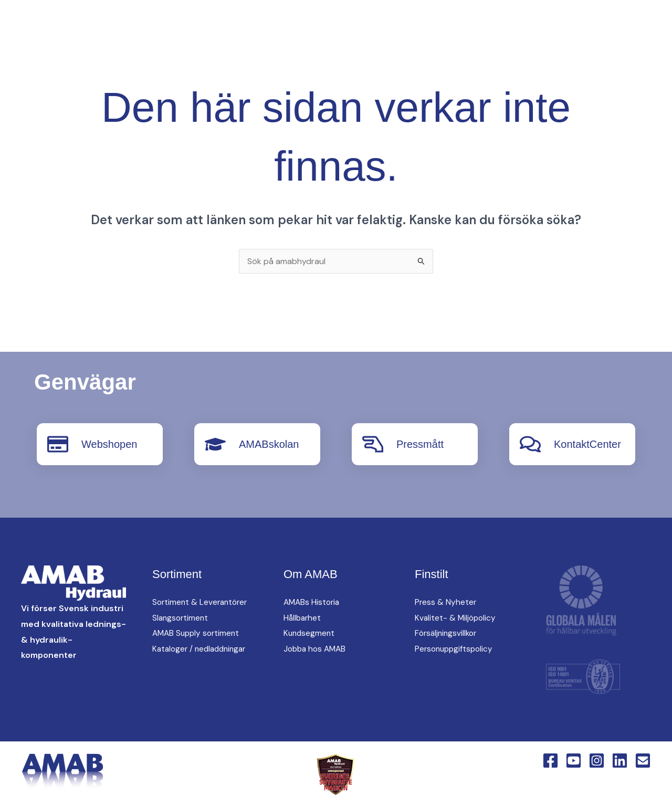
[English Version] (217, 46)
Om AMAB (471, 27)
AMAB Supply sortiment (198, 633)
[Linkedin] (196, 46)
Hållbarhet (303, 618)
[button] (240, 45)
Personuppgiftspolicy (456, 649)
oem (354, 27)
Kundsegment (310, 633)
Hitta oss (408, 27)
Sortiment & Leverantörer (202, 602)
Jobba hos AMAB (317, 649)
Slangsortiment (181, 618)
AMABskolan (269, 444)
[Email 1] (643, 761)
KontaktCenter (547, 27)
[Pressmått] (373, 444)
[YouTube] (154, 46)
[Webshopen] (58, 444)
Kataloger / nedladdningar (202, 649)
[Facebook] (133, 46)
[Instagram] (175, 46)
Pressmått (420, 444)
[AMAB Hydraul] (67, 44)
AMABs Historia (313, 602)
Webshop (287, 64)
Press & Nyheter (446, 602)
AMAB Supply (294, 27)
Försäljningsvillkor (448, 633)
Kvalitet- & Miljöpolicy (456, 618)
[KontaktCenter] (530, 444)
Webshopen (109, 444)
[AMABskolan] (215, 444)
